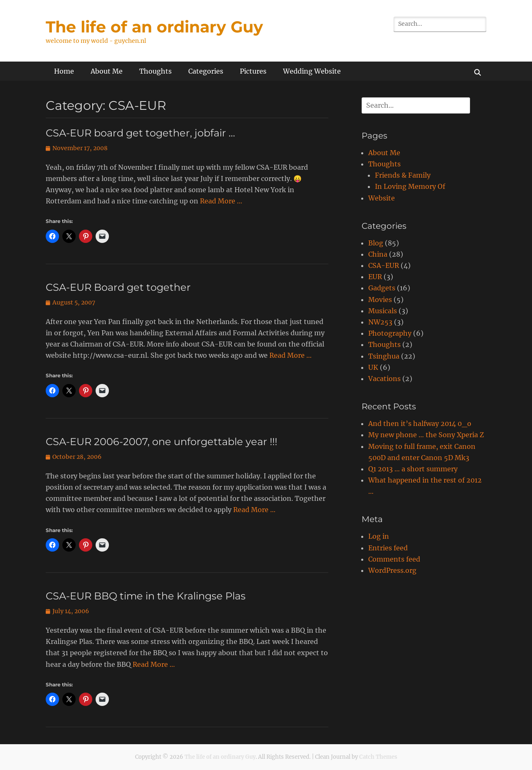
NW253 (380, 322)
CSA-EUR (384, 265)
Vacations (384, 379)
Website (382, 198)
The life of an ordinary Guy (154, 27)
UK (373, 367)
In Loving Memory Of (410, 186)
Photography (390, 333)
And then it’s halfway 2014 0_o (420, 423)
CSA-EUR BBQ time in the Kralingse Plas (146, 596)
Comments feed (394, 559)
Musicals (383, 311)
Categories (206, 71)
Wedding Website (312, 71)
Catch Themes (378, 757)
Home (64, 71)
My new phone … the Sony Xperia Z (426, 435)
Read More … (221, 201)
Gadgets (382, 288)
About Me (107, 71)
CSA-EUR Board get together (118, 287)
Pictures (253, 71)
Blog (376, 243)
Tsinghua (384, 356)
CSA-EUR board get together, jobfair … (140, 133)
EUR (375, 277)
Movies (380, 300)
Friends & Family (403, 175)
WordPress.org (392, 570)
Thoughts (155, 71)
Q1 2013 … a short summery (413, 469)
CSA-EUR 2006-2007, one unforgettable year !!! (161, 442)
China (378, 254)
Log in (379, 536)
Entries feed (388, 548)
